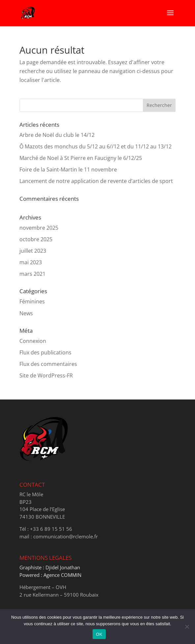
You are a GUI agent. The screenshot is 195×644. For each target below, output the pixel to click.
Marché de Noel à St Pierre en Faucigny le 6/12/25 (81, 158)
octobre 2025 (36, 239)
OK (99, 634)
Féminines (32, 301)
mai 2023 (31, 262)
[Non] (187, 627)
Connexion (33, 341)
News (26, 313)
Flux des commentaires (48, 364)
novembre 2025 (39, 228)
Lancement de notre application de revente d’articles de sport (96, 181)
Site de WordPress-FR (46, 375)
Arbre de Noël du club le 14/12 (57, 135)
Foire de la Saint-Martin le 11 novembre (68, 169)
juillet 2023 (33, 251)
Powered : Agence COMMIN (50, 575)
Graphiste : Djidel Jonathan (50, 567)
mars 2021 (32, 274)
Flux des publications (45, 352)
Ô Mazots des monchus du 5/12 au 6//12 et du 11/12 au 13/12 (96, 146)
